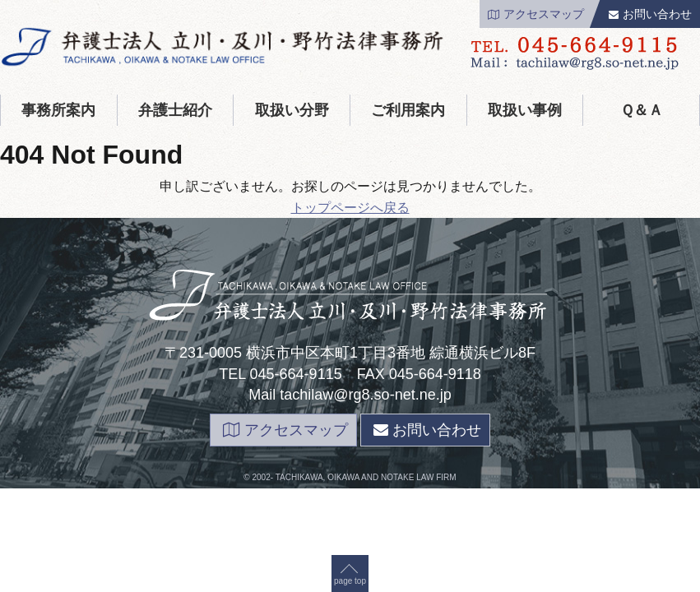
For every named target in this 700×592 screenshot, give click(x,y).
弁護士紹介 (175, 110)
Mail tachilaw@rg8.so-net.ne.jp (350, 395)
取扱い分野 (292, 110)
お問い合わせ (650, 14)
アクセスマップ (536, 14)
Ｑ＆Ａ (642, 110)
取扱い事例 (525, 110)
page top (350, 207)
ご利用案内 (408, 110)
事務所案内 (58, 110)
